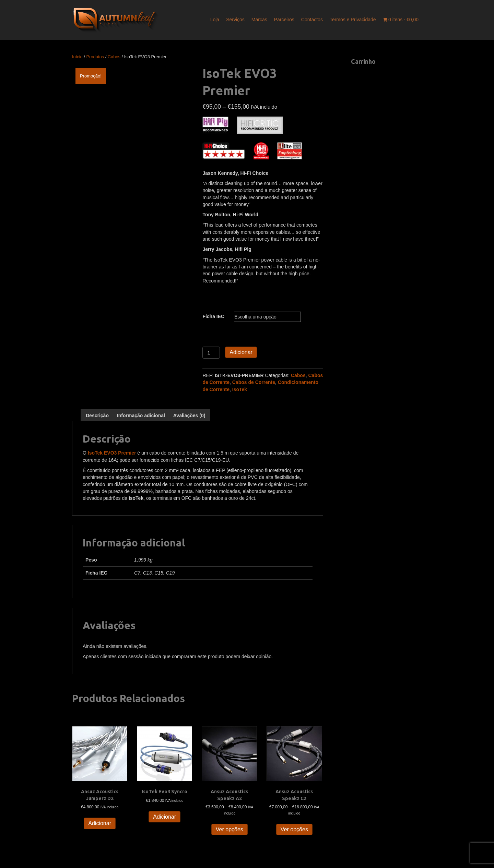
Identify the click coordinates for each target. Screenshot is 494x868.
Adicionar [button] (100, 823)
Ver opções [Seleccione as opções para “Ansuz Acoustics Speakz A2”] (230, 829)
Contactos (312, 20)
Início (77, 57)
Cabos (114, 57)
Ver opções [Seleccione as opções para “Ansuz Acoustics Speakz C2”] (294, 829)
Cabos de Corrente (254, 382)
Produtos (95, 57)
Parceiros (284, 20)
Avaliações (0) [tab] (189, 415)
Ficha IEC (213, 316)
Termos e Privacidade (353, 20)
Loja (215, 20)
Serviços (235, 20)
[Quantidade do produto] (211, 353)
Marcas (259, 20)
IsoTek (240, 389)
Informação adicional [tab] (141, 415)
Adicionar (241, 352)
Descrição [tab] (97, 415)
